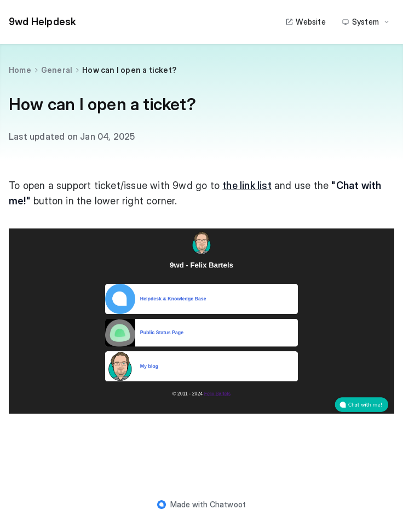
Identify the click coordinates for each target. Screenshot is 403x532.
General (57, 70)
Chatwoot (228, 504)
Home (20, 70)
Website (305, 22)
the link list (247, 185)
